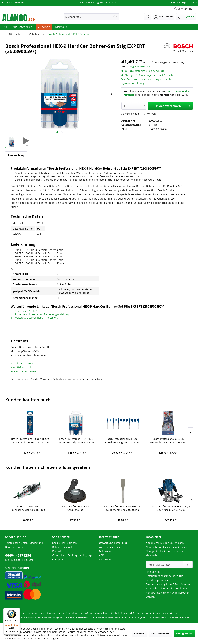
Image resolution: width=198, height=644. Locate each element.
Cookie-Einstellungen (64, 543)
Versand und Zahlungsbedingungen (73, 555)
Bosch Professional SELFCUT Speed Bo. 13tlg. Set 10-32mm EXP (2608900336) (122, 441)
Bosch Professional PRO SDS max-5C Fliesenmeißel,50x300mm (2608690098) (123, 508)
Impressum (106, 559)
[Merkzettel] (148, 17)
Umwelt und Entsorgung (113, 543)
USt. (128, 67)
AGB (101, 555)
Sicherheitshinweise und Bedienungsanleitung (40, 314)
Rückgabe (58, 559)
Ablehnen (140, 633)
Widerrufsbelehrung (111, 547)
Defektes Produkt (62, 547)
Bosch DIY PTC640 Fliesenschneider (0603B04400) (27, 508)
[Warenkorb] (186, 17)
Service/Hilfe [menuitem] (184, 9)
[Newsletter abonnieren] (188, 565)
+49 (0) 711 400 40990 (23, 371)
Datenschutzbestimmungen (162, 576)
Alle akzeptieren (161, 633)
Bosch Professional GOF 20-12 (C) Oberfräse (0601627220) (171, 508)
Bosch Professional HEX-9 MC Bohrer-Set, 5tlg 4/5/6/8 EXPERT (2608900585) (76, 441)
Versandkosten (73, 613)
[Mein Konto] (164, 17)
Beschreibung (16, 155)
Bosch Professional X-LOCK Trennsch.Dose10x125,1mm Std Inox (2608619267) (168, 441)
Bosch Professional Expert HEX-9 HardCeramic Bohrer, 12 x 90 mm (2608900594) (30, 441)
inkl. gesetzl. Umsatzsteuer (47, 613)
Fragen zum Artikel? (24, 311)
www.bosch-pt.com (22, 363)
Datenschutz (106, 551)
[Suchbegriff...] (91, 17)
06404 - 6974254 (18, 555)
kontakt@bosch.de (21, 367)
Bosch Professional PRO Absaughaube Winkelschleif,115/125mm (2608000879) (75, 508)
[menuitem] (91, 17)
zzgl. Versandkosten (140, 67)
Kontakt (57, 551)
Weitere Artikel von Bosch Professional (35, 318)
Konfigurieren (184, 633)
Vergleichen (130, 114)
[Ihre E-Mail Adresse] (165, 565)
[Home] (6, 27)
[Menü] (18, 610)
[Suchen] (115, 17)
